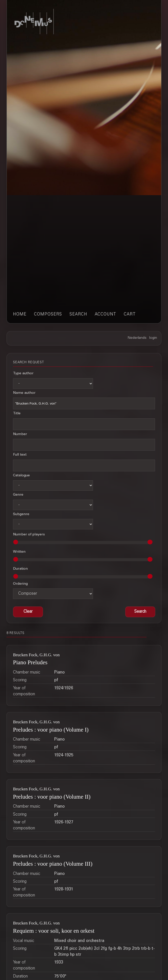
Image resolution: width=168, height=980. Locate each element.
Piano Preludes (30, 662)
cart (130, 314)
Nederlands (137, 338)
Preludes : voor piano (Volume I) (51, 730)
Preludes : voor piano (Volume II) (52, 797)
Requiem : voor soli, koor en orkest (54, 931)
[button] (140, 612)
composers (48, 314)
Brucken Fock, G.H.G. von (36, 655)
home (20, 314)
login (153, 338)
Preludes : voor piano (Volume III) (53, 864)
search (78, 314)
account (105, 314)
